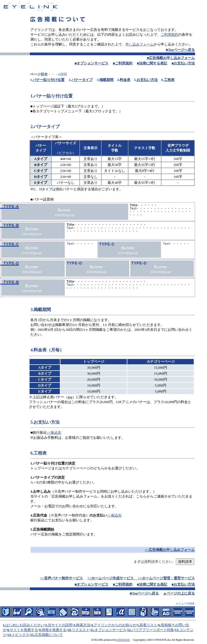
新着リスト (148, 625)
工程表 (169, 80)
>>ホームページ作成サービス (110, 578)
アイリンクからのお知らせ (115, 625)
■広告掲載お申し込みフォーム (171, 58)
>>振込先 (54, 432)
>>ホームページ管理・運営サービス (166, 578)
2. (46, 625)
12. (129, 630)
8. (9, 630)
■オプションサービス (92, 63)
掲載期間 (106, 80)
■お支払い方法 (183, 63)
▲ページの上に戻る (179, 593)
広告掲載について (49, 635)
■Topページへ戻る (180, 50)
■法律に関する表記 (152, 63)
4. (92, 625)
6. (160, 625)
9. (40, 630)
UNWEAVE (123, 640)
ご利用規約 (169, 35)
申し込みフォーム (140, 44)
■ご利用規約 (123, 63)
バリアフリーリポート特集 (153, 630)
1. (4, 625)
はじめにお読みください (25, 625)
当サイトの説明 (60, 625)
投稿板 (166, 625)
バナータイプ (82, 80)
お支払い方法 (147, 80)
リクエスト (81, 630)
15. (33, 635)
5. (138, 625)
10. (69, 630)
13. (177, 630)
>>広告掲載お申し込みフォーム (170, 550)
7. (174, 625)
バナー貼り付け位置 (49, 80)
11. (92, 630)
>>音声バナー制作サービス (62, 578)
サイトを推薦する (24, 630)
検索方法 (83, 625)
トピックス (20, 635)
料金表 (125, 80)
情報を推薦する (54, 630)
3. (75, 625)
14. (9, 635)
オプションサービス (110, 630)
